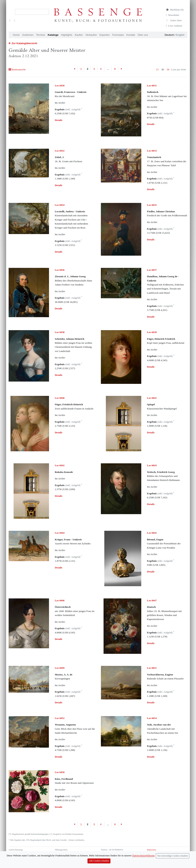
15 (157, 69)
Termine (40, 35)
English (180, 35)
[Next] (121, 69)
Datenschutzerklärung (156, 853)
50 (168, 69)
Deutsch (169, 35)
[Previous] (75, 69)
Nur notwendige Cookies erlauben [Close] (173, 865)
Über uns (143, 35)
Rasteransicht (17, 69)
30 (163, 69)
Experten (105, 35)
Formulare (118, 35)
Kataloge (53, 35)
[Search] (32, 12)
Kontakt (131, 35)
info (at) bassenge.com (117, 856)
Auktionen (28, 35)
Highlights (67, 35)
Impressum (151, 850)
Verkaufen (91, 35)
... (108, 69)
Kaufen (79, 35)
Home (16, 35)
